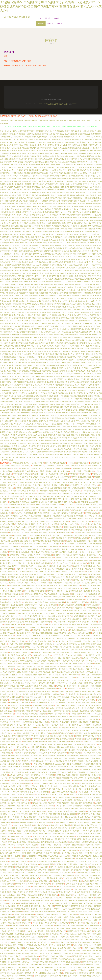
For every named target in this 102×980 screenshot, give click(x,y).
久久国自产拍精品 (58, 226)
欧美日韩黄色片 (80, 349)
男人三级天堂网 (69, 544)
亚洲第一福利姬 (96, 820)
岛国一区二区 (34, 290)
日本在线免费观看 (92, 761)
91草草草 (84, 831)
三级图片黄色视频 (32, 686)
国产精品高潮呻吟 (14, 962)
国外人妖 (86, 697)
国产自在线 (49, 282)
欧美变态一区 (23, 134)
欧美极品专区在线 (49, 781)
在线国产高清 (76, 658)
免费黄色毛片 (48, 153)
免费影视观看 (57, 209)
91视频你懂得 (15, 240)
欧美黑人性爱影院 (7, 725)
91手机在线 (58, 898)
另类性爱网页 (75, 937)
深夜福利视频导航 (60, 633)
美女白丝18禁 (83, 368)
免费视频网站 (43, 371)
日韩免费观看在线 (71, 901)
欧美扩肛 (57, 641)
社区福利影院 (18, 730)
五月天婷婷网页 (85, 725)
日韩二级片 (71, 463)
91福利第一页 (18, 817)
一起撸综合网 (55, 792)
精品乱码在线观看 (85, 856)
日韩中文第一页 (78, 583)
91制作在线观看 (12, 811)
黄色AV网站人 (50, 404)
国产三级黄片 (67, 806)
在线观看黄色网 (65, 402)
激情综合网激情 (19, 898)
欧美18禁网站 (22, 895)
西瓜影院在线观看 (35, 184)
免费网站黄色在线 (35, 273)
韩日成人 (98, 346)
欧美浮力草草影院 (70, 814)
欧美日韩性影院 (32, 909)
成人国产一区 (20, 636)
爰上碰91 (81, 402)
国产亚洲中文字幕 (7, 956)
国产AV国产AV (12, 142)
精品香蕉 (35, 220)
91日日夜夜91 (27, 165)
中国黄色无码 (74, 574)
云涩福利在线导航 (6, 234)
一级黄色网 (69, 232)
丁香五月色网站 (54, 137)
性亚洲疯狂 (66, 549)
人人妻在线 (5, 875)
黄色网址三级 (64, 856)
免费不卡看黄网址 (78, 761)
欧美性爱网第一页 (31, 973)
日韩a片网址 (5, 546)
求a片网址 (42, 220)
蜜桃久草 (59, 831)
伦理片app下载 (65, 176)
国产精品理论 (6, 541)
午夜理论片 (97, 396)
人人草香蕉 (74, 206)
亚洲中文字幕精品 (75, 641)
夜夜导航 (73, 792)
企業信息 (50, 23)
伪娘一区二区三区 (95, 873)
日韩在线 (35, 176)
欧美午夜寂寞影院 (54, 257)
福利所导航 (9, 385)
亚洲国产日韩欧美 (89, 650)
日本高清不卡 (72, 772)
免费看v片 (92, 535)
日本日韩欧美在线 (40, 382)
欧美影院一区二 (30, 625)
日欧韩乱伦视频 (14, 937)
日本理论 (31, 363)
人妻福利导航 (55, 488)
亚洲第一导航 (57, 973)
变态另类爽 (73, 474)
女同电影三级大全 (76, 747)
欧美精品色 (11, 485)
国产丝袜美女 (53, 179)
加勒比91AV (59, 410)
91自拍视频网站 (92, 527)
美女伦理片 (16, 722)
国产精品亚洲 (11, 806)
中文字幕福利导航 (89, 491)
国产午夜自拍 (5, 973)
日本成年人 (57, 909)
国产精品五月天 (8, 268)
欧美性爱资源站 (87, 906)
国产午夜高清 (31, 312)
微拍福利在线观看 (16, 131)
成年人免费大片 (34, 574)
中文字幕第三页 (37, 212)
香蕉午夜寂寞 (25, 756)
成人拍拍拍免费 (9, 223)
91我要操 (86, 284)
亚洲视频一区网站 (85, 474)
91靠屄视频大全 (63, 683)
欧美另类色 (12, 597)
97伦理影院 (68, 583)
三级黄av (53, 683)
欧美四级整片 (95, 627)
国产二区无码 (41, 393)
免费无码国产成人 (75, 588)
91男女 (62, 187)
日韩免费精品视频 (79, 399)
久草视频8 (80, 265)
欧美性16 (62, 240)
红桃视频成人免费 (57, 970)
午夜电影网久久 (43, 179)
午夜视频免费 (19, 510)
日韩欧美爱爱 (45, 240)
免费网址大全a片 (15, 580)
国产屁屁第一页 (70, 298)
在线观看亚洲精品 (85, 240)
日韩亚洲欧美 (14, 708)
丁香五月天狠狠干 (69, 820)
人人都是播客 (76, 491)
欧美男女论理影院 (91, 733)
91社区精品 (52, 976)
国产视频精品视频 (86, 783)
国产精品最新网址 (67, 535)
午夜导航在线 (91, 271)
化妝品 (48, 104)
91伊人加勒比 (51, 287)
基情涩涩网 (8, 254)
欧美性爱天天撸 (66, 739)
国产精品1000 (5, 329)
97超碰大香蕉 (93, 145)
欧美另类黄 (12, 666)
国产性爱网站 (43, 491)
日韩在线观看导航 (47, 878)
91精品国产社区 (42, 337)
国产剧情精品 (76, 140)
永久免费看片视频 (54, 719)
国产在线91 (60, 243)
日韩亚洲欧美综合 (33, 942)
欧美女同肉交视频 (17, 630)
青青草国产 (52, 298)
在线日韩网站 (57, 761)
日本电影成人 (26, 466)
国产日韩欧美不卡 (18, 772)
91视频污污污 (22, 357)
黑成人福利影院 (6, 878)
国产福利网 (67, 845)
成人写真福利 (74, 257)
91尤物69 (3, 262)
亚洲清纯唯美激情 (26, 572)
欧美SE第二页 (14, 332)
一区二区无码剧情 (25, 739)
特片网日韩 (10, 834)
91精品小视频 (8, 421)
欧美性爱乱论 (55, 817)
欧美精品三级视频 (34, 842)
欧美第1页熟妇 (28, 602)
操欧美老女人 (58, 282)
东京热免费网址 (37, 613)
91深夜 (93, 697)
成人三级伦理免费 (88, 140)
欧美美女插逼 (26, 655)
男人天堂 (84, 321)
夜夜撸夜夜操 (9, 867)
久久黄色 (49, 811)
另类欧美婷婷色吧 (41, 892)
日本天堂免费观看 (92, 599)
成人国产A (8, 817)
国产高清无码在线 (28, 767)
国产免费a (59, 613)
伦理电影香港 (17, 282)
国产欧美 (76, 226)
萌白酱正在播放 (36, 756)
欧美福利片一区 (94, 496)
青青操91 (97, 407)
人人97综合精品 (69, 282)
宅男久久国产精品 (49, 335)
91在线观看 (68, 410)
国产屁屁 (51, 162)
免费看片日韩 (35, 407)
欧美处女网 (86, 658)
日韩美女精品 (34, 521)
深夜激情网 (12, 744)
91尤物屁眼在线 (90, 764)
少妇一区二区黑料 (40, 783)
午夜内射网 (39, 926)
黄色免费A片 (58, 583)
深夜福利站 (43, 861)
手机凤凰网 (54, 725)
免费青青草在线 (15, 652)
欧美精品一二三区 (94, 789)
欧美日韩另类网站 (83, 867)
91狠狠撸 (71, 156)
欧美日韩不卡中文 (23, 806)
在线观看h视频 (96, 134)
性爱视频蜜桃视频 (53, 747)
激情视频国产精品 (77, 176)
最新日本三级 (73, 633)
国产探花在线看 (22, 477)
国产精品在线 (20, 494)
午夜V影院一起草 (43, 647)
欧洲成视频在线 (53, 546)
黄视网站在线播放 (41, 243)
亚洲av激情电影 (80, 271)
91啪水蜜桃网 (31, 393)
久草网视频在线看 (6, 243)
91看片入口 (16, 382)
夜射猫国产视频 (73, 783)
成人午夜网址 (31, 298)
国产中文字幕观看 (88, 884)
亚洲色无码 (81, 527)
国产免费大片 (15, 399)
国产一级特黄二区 (70, 560)
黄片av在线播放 (88, 962)
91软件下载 (34, 800)
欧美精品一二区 (30, 647)
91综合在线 (58, 544)
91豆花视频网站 (73, 850)
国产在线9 (40, 204)
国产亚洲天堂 (78, 647)
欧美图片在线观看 (84, 134)
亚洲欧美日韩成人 (27, 566)
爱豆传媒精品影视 (52, 962)
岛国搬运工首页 (58, 293)
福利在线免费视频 (96, 544)
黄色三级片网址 (48, 496)
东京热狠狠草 (38, 232)
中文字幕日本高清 (40, 859)
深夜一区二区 (5, 792)
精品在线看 (10, 524)
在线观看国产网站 (20, 535)
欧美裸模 (15, 159)
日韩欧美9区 (14, 903)
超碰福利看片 (76, 962)
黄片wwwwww (18, 608)
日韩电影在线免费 (75, 753)
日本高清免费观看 (44, 672)
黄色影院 (18, 488)
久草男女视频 (35, 875)
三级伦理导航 (25, 468)
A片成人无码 (26, 962)
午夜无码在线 (57, 820)
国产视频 (85, 410)
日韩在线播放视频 (61, 354)
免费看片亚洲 (48, 586)
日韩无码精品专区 (31, 605)
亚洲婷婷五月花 (17, 541)
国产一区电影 (26, 836)
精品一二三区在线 (45, 711)
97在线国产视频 (20, 909)
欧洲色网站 (43, 800)
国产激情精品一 (56, 549)
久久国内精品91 (26, 970)
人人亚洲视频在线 (55, 482)
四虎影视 (38, 215)
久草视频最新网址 (53, 229)
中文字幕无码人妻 (86, 162)
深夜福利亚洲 (93, 365)
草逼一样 (67, 530)
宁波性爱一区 (36, 901)
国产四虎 (65, 641)
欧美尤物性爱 (84, 574)
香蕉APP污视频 (89, 265)
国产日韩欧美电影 (25, 190)
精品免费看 (28, 226)
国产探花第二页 (91, 530)
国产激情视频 (95, 574)
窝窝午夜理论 (93, 335)
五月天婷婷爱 (23, 276)
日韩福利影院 (17, 800)
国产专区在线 (64, 521)
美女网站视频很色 (26, 661)
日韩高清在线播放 (85, 976)
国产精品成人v (75, 644)
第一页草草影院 (89, 346)
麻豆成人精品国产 (17, 973)
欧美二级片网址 (71, 371)
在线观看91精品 (6, 415)
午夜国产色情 (62, 976)
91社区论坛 (24, 273)
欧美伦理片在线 (29, 926)
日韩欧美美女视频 (41, 318)
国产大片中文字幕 (91, 237)
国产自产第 (57, 555)
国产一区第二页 (22, 744)
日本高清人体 (34, 583)
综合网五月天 (7, 215)
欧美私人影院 (32, 895)
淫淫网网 (38, 237)
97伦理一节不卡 (76, 471)
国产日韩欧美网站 (91, 307)
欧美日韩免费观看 (56, 836)
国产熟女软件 (77, 510)
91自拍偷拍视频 (49, 764)
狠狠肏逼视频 (11, 831)
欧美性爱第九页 (53, 619)
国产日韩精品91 (6, 173)
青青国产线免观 (52, 499)
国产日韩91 (6, 165)
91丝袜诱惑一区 (25, 613)
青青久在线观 (82, 928)
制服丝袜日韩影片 (68, 861)
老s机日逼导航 (72, 496)
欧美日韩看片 (73, 976)
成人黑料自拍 (80, 307)
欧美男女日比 (60, 775)
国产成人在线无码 (80, 376)
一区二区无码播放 (71, 680)
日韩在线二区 (26, 703)
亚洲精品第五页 (72, 273)
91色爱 (4, 346)
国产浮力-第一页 (15, 586)
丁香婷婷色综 (80, 672)
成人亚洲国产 (94, 499)
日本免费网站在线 (84, 611)
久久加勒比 (91, 959)
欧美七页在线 (67, 945)
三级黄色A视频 (64, 923)
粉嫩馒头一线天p (57, 917)
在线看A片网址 (71, 928)
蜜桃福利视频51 (89, 828)
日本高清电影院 (51, 605)
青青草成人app (18, 914)
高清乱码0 (69, 226)
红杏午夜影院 (76, 549)
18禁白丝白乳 (23, 694)
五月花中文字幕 (8, 750)
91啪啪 (84, 953)
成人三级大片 (48, 953)
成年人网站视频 (93, 351)
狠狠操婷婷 (90, 519)
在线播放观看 (20, 304)
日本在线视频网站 (83, 758)
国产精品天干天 (60, 162)
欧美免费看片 (90, 853)
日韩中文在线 (71, 190)
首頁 (40, 18)
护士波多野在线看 (9, 678)
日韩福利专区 (5, 376)
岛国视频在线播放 (46, 633)
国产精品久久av (64, 471)
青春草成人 (21, 686)
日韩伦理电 (87, 641)
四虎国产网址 (49, 806)
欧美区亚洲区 (34, 694)
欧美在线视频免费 (91, 825)
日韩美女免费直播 (71, 363)
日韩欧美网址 (12, 764)
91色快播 (80, 212)
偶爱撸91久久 (28, 859)
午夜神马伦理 (8, 396)
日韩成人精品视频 (41, 825)
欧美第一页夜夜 (52, 148)
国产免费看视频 (61, 307)
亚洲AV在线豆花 (53, 374)
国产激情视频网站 (70, 165)
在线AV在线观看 (33, 549)
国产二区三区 (36, 131)
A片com (30, 388)
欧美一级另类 (50, 937)
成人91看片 (47, 655)
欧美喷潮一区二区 (87, 396)
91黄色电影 (78, 245)
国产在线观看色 (50, 912)
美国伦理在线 (22, 814)
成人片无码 (34, 360)
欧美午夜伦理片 (31, 772)
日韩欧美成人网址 (87, 937)
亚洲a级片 (50, 703)
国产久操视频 (7, 940)
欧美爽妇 (6, 797)
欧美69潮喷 (55, 176)
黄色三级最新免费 (79, 388)
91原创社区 (8, 282)
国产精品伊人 (24, 875)
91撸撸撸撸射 (13, 820)
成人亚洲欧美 (37, 803)
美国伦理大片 (61, 131)
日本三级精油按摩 (44, 678)
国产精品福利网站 (94, 953)
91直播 (34, 234)
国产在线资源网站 (81, 499)
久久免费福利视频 (40, 546)
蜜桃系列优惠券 (29, 742)
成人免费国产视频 (44, 569)
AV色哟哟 (43, 276)
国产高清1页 (25, 884)
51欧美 (11, 192)
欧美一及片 (32, 379)
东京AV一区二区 (31, 683)
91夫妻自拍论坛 (38, 923)
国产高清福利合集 (39, 703)
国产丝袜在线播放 (91, 739)
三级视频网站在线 (9, 658)
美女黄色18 (41, 312)
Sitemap (75, 104)
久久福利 (76, 304)
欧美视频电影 (49, 413)
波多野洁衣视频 (46, 192)
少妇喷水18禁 (23, 301)
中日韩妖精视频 (80, 505)
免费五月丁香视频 (67, 301)
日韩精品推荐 (63, 321)
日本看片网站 (52, 828)
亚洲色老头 (14, 875)
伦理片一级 (64, 725)
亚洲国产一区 (34, 524)
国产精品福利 (5, 630)
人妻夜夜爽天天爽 (87, 817)
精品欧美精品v (53, 371)
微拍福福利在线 (33, 822)
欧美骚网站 (60, 365)
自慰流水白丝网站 (23, 599)
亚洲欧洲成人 (26, 176)
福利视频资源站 (59, 134)
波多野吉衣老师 (36, 953)
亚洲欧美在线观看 (95, 206)
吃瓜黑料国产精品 (14, 758)
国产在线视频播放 (14, 836)
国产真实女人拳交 (78, 513)
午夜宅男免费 (27, 181)
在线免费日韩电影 (46, 822)
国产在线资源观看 (81, 535)
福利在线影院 (30, 795)
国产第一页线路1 (90, 482)
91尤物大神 (12, 814)
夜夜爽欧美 (44, 482)
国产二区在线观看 (73, 131)
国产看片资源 (50, 201)
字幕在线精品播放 (78, 310)
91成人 (78, 708)
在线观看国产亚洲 (35, 496)
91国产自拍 (52, 697)
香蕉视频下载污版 (85, 340)
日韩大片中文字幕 (46, 967)
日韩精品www (82, 630)
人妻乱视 (7, 187)
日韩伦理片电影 (6, 912)
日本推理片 (41, 307)
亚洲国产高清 (18, 753)
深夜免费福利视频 (74, 951)
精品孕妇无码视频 (41, 268)
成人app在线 (48, 187)
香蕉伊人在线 (40, 588)
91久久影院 (89, 179)
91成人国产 (56, 513)
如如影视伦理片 (39, 931)
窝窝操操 (18, 733)
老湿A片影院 (10, 310)
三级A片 (30, 365)
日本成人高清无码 (70, 934)
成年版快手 (26, 374)
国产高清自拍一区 (76, 346)
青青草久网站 (67, 608)
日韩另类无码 (49, 850)
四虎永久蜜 (24, 496)
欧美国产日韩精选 (17, 588)
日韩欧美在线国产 (80, 195)
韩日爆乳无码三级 (35, 195)
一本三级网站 (82, 887)
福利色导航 (61, 591)
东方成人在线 (82, 234)
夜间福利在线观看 (88, 691)
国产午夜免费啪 (53, 728)
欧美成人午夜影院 (55, 708)
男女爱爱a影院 (9, 480)
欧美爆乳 (4, 937)
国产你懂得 (46, 725)
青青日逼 (35, 959)
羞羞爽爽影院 (95, 926)
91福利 (89, 970)
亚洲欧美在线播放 (31, 848)
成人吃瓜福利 (32, 204)
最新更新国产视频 (51, 669)
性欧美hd (4, 644)
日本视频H (42, 895)
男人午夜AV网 (86, 485)
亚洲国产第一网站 (8, 296)
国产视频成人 (78, 800)
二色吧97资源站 (61, 201)
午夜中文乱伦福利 (39, 739)
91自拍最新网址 (46, 173)
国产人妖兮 (21, 845)
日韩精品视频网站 (39, 887)
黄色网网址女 (41, 229)
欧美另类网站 (16, 778)
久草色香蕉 (40, 669)
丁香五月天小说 (95, 792)
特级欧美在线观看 (68, 192)
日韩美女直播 (95, 259)
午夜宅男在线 (88, 262)
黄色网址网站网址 (23, 371)
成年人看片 (33, 678)
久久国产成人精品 (75, 268)
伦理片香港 (58, 388)
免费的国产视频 (68, 482)
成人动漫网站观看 (39, 148)
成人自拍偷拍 (7, 474)
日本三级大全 (68, 304)
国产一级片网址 (20, 976)
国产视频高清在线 (25, 220)
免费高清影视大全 (74, 769)
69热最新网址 (87, 357)
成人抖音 (75, 402)
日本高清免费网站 (82, 544)
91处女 (39, 234)
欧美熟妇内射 (55, 848)
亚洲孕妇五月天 (28, 797)
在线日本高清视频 (72, 775)
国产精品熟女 (8, 471)
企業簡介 (48, 18)
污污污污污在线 (54, 577)
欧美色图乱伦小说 (8, 279)
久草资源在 (59, 304)
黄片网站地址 (34, 714)
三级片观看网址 (74, 675)
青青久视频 (34, 284)
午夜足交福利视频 (59, 622)
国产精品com (90, 864)
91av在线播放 (47, 259)
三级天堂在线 (81, 970)
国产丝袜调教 (68, 613)
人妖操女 (85, 655)
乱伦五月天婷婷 (45, 343)
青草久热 (53, 795)
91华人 (80, 201)
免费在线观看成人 (71, 834)
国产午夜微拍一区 (33, 627)
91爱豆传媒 (26, 850)
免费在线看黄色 (6, 627)
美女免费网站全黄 (82, 873)
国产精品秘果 (46, 901)
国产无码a (23, 889)
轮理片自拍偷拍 (29, 318)
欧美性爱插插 (12, 179)
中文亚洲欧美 (91, 705)
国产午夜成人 (67, 198)
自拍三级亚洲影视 (28, 722)
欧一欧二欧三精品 (43, 873)
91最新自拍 (76, 254)
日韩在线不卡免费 (37, 809)
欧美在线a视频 (60, 496)
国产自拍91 (61, 928)
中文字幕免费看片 (65, 480)
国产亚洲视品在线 (42, 390)
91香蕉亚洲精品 (40, 287)
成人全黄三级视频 (54, 700)
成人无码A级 (94, 494)
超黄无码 (72, 360)
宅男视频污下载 (26, 705)
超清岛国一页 (18, 920)
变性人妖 (10, 137)
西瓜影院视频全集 (64, 393)
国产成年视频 (41, 747)
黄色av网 (78, 287)
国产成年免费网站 (12, 220)
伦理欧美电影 (56, 650)
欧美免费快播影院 (54, 661)
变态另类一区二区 (40, 572)
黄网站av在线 (77, 410)
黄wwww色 (37, 167)
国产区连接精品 (10, 948)
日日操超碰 (8, 856)
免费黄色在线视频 (47, 376)
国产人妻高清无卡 (84, 814)
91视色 (16, 234)
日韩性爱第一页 (20, 549)
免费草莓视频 (82, 878)
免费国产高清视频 (12, 390)
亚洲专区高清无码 (68, 672)
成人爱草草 (26, 533)
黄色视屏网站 (43, 257)
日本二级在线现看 (66, 895)
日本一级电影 (10, 290)
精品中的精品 (81, 190)
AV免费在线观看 (51, 689)
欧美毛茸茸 (81, 705)
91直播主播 (19, 569)
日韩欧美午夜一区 (36, 658)
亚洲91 (70, 781)
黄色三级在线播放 (92, 513)
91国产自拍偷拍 (18, 145)
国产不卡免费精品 (32, 898)
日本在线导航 (77, 666)
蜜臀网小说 (84, 558)
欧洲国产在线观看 (76, 828)
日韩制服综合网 (66, 728)
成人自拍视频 (85, 711)
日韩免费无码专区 (88, 728)
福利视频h (87, 806)
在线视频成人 (37, 652)
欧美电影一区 (5, 803)
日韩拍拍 (85, 948)
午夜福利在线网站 (25, 234)
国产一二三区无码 (81, 602)
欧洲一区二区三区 (68, 700)
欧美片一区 (88, 848)
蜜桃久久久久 (34, 744)
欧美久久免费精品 (88, 708)
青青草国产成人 (58, 173)
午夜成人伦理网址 (77, 853)
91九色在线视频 (16, 329)
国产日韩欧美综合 (66, 889)
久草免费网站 (65, 853)
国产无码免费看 (72, 622)
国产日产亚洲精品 (53, 206)
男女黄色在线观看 (76, 669)
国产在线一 (55, 184)
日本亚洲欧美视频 (74, 625)
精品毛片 (61, 315)
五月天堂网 (31, 421)
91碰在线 (8, 159)
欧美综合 (25, 965)
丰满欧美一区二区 (73, 689)
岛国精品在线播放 (74, 415)
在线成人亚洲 (45, 477)
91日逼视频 (13, 343)
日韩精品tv (65, 848)
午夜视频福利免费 (46, 407)
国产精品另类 (40, 404)
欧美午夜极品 (71, 153)
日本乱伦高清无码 (35, 399)
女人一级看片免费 (40, 697)
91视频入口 (35, 786)
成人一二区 (85, 586)
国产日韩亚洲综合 (39, 365)
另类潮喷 (32, 669)
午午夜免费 (69, 655)
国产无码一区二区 (20, 527)
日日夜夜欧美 (44, 934)
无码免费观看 (75, 831)
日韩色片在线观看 (94, 767)
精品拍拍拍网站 (15, 533)
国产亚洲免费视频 (14, 655)
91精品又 (89, 385)
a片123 (90, 321)
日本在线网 (33, 839)
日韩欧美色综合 (66, 332)
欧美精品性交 (17, 181)
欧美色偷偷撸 (63, 809)
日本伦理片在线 (28, 329)
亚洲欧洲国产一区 (46, 750)
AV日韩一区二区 (39, 474)
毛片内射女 (23, 332)
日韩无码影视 (42, 510)
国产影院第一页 (16, 245)
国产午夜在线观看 (63, 697)
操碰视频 (55, 215)
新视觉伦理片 (88, 619)
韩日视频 (33, 271)
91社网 (63, 276)
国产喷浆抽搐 (37, 335)
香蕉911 (27, 145)
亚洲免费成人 (85, 756)
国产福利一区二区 (30, 463)
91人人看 (54, 524)
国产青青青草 (16, 407)
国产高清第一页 (51, 323)
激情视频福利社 (70, 836)
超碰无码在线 (53, 337)
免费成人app (55, 477)
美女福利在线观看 (39, 388)
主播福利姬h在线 (87, 251)
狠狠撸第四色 (86, 415)
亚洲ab (80, 218)
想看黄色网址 (59, 758)
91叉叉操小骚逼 (12, 368)
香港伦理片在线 (60, 942)
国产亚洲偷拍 (22, 633)
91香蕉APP (27, 131)
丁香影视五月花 (66, 318)
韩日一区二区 (59, 165)
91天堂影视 (56, 379)
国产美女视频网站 (6, 287)
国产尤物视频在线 (94, 379)
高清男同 (43, 418)
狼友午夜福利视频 (62, 937)
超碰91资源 (73, 259)
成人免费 (25, 282)
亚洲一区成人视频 (89, 245)
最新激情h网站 (27, 335)
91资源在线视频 (11, 293)
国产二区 (20, 948)
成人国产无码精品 (34, 563)
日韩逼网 (20, 167)
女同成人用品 (13, 644)
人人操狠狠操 (54, 722)
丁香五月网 (6, 251)
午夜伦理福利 (16, 530)
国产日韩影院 (80, 572)
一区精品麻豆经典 (20, 192)
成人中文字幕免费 (81, 351)
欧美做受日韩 (46, 184)
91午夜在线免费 (60, 273)
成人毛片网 (75, 494)
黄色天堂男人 (51, 190)
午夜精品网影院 (19, 243)
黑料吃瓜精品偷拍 (90, 220)
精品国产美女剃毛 (91, 156)
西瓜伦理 (20, 959)
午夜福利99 (66, 661)
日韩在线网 (46, 265)
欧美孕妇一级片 (51, 471)
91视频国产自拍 (68, 209)
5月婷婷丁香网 (51, 588)
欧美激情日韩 (76, 296)
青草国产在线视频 (30, 156)
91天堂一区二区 (12, 349)
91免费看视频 (90, 360)
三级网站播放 (76, 466)
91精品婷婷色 (18, 513)
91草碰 (68, 220)
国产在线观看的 (24, 410)
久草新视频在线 (44, 284)
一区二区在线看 (70, 694)
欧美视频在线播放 (17, 951)
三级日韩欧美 (22, 307)
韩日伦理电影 (39, 758)
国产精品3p (68, 343)
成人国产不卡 (57, 627)
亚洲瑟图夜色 (12, 521)
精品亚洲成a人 (10, 363)
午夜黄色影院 (18, 463)
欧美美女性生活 (29, 499)
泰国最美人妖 (78, 965)
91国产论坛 (33, 672)
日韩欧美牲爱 (16, 466)
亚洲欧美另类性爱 (31, 834)
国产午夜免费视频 (54, 611)
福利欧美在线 (25, 360)
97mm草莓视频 (65, 962)
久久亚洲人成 (76, 229)
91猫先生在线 (71, 705)
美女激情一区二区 (37, 638)
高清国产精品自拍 (65, 616)
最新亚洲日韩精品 (66, 248)
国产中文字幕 (32, 491)
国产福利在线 (80, 179)
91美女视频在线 (6, 683)
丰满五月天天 (96, 909)
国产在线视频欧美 (39, 705)
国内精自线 (31, 142)
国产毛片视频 (26, 803)
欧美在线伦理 (66, 577)
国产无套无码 (78, 781)
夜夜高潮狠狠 (43, 527)
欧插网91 (77, 566)
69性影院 (27, 173)
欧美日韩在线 (85, 717)
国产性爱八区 (77, 956)
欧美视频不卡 (51, 742)
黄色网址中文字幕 (87, 477)
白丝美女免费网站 (48, 145)
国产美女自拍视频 (46, 583)
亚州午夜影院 (51, 931)
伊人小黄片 (46, 970)
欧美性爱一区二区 (12, 970)
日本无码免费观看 (16, 717)
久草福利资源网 (71, 234)
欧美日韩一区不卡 (43, 666)
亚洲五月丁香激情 (32, 934)
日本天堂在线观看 (9, 786)
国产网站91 (11, 599)
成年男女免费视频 (7, 691)
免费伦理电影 (22, 262)
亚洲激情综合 (42, 619)
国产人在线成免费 (45, 159)
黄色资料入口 (51, 382)
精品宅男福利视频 (84, 934)
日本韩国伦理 (40, 742)
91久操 (8, 226)
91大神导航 (67, 761)
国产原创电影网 (58, 901)
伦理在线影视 (8, 315)
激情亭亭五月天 (64, 714)
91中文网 (86, 870)
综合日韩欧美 (88, 170)
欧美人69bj (86, 549)
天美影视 (65, 717)
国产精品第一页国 (85, 276)
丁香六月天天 (25, 708)
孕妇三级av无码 (55, 332)
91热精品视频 (96, 934)
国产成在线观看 (23, 343)
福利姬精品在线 (94, 778)
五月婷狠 (68, 956)
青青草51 (47, 351)
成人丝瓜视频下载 (10, 167)
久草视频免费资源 (23, 792)
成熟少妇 (61, 691)
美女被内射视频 (93, 608)
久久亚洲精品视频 (94, 786)
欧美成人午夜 (8, 491)
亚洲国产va (75, 722)
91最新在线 (37, 970)
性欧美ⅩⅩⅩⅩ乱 (81, 153)
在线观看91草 (72, 822)
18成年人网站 (35, 218)
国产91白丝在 (82, 507)
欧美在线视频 (77, 248)
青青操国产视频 (70, 867)
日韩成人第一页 (12, 190)
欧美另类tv (12, 931)
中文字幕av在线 (40, 566)
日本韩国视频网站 (17, 560)
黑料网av (78, 691)
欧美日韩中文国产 (25, 764)
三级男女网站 (9, 848)
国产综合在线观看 (35, 134)
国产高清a (59, 892)
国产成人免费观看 (72, 711)
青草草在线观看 (91, 480)
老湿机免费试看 (68, 953)
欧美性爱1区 (5, 892)
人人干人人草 (47, 636)
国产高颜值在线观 (30, 940)
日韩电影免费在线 (17, 591)
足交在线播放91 (42, 137)
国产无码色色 (30, 287)
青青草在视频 (45, 736)
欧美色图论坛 (17, 201)
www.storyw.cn (41, 104)
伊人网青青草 (47, 234)
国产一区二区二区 (13, 148)
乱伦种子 (53, 131)
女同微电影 (88, 747)
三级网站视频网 (86, 374)
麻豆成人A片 (86, 625)
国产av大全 (15, 468)
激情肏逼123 (12, 519)
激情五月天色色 (92, 187)
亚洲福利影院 (18, 647)
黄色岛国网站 (68, 173)
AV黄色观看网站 (67, 195)
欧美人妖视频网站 (82, 335)
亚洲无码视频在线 (88, 279)
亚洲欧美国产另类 (75, 413)
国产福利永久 (18, 137)
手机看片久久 (37, 764)
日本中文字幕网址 (84, 560)
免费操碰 (37, 505)
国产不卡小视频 (34, 276)
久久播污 (32, 747)
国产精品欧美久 (83, 875)
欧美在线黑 (24, 622)
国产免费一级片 (47, 134)
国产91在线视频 (49, 831)
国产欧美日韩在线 (25, 265)
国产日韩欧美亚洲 (69, 627)
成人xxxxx (91, 343)
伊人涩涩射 (44, 254)
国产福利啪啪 (82, 215)
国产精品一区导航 (57, 502)
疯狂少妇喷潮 (31, 340)
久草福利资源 (71, 926)
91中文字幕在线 (12, 206)
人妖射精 (44, 162)
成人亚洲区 (54, 240)
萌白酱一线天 (34, 343)
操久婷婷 (7, 240)
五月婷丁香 (75, 817)
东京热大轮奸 (44, 792)
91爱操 (13, 792)
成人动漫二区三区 (41, 321)
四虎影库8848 (42, 717)
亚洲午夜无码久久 (19, 870)
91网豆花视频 (38, 209)
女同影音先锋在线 (12, 574)
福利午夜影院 (8, 873)
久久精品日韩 (61, 686)
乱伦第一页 (25, 271)
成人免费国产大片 (52, 296)
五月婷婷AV (74, 555)
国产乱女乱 (83, 343)
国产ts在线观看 (25, 354)
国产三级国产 (13, 265)
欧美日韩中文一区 (59, 212)
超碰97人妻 (83, 789)
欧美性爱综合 (32, 471)
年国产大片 (66, 870)
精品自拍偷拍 (36, 502)
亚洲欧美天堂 (96, 591)
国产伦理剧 (72, 326)
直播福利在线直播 (56, 814)
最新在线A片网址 (32, 257)
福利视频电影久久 (79, 318)
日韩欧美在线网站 (52, 914)
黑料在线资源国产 (35, 530)
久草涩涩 (22, 257)
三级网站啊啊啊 (8, 714)
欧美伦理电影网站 (48, 195)
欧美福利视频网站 (79, 616)
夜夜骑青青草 (15, 153)
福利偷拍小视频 (95, 131)
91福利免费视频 (49, 410)
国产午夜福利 (74, 558)
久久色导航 (10, 494)
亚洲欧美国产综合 (45, 789)
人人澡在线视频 (89, 881)
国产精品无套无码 (82, 326)
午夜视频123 (32, 307)
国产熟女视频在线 (15, 271)
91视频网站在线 (17, 173)
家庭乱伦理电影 (47, 181)
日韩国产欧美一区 (53, 948)
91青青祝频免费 (87, 566)
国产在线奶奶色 (61, 552)
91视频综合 (53, 772)
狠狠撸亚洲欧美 (62, 142)
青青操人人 (45, 836)
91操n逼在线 (34, 861)
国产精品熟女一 (69, 181)
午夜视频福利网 (66, 664)
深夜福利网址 (59, 237)
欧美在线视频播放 (10, 357)
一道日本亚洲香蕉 (37, 151)
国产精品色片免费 (63, 652)
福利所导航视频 (86, 304)
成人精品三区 (96, 689)
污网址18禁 (70, 404)
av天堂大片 (92, 552)
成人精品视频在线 (23, 597)
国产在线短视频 (67, 385)
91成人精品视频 (63, 148)
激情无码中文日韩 (42, 722)
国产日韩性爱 (49, 485)
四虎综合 (54, 733)
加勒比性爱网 (18, 156)
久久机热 (35, 190)
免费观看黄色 (12, 739)
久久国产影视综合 (45, 176)
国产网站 (58, 223)
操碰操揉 (25, 415)
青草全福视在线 (67, 223)
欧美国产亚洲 (73, 967)
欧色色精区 (60, 602)
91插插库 (84, 145)
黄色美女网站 (76, 650)
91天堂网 (20, 931)
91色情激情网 (94, 173)
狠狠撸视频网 (12, 923)
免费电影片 (36, 240)
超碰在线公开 (32, 357)
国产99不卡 (19, 296)
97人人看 (7, 404)
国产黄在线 (43, 616)
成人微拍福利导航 (35, 415)
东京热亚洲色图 (87, 418)
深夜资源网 (98, 906)
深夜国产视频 (46, 399)
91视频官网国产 (69, 284)
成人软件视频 (78, 262)
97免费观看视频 (45, 622)
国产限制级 (95, 549)
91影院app (32, 719)
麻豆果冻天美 (28, 594)
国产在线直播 (7, 323)
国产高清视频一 (60, 783)
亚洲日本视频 (29, 237)
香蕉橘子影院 (96, 717)
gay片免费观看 (67, 800)
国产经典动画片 (90, 965)
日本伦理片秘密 (25, 979)
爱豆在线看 (59, 262)
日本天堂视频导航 (28, 170)
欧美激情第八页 (22, 839)
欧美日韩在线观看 (28, 577)
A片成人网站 (53, 480)
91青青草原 (24, 574)
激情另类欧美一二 (34, 332)
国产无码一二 (87, 282)
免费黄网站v (95, 836)
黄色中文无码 (29, 591)
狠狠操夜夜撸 (20, 480)
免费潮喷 (12, 204)
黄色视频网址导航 (54, 254)
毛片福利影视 (8, 689)
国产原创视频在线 (66, 184)
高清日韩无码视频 (47, 251)
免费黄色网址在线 (89, 248)
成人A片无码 (5, 951)
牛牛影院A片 (32, 310)
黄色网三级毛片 (62, 382)
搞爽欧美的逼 (50, 644)
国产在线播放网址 (67, 778)
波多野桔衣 (22, 820)
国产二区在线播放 (83, 678)
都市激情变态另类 (57, 310)
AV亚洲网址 (69, 243)
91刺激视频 (55, 399)
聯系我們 (41, 23)
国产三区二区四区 (25, 887)
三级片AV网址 (84, 524)
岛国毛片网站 (89, 683)
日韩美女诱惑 (30, 494)
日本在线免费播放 (14, 828)
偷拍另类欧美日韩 (64, 658)
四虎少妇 (27, 541)
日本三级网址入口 (7, 510)
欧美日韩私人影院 (76, 848)
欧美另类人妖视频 (53, 853)
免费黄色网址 (17, 374)
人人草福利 (24, 516)
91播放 (56, 413)
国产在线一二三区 (12, 747)
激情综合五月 (7, 513)
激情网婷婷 (41, 379)
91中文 (29, 293)
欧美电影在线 (30, 304)
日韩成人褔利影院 (7, 976)
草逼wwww (39, 368)
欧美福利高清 (26, 781)
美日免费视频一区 (39, 853)
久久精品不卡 (41, 948)
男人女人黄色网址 (43, 488)
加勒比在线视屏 (41, 346)
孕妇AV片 (81, 519)
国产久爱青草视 (41, 591)
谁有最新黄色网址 (31, 789)
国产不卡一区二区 (34, 725)
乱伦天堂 (58, 385)
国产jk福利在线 (30, 856)
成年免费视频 (63, 418)
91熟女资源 (62, 625)
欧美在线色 (64, 546)
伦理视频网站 (66, 279)
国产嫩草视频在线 (59, 407)
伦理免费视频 (46, 820)
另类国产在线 (15, 284)
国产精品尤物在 (31, 248)
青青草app (92, 831)
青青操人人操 (77, 730)
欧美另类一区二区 (85, 633)
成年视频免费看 (31, 650)
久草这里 (26, 733)
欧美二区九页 (97, 641)
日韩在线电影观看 (89, 753)
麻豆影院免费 (81, 382)
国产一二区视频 (70, 750)
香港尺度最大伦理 (86, 809)
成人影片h (19, 232)
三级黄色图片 (80, 360)
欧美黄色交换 (83, 496)
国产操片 (20, 658)
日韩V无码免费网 (76, 714)
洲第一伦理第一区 (61, 485)
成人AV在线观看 (36, 402)
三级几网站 (65, 839)
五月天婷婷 (4, 410)
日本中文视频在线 (63, 329)
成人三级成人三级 (6, 209)
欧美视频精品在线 (54, 859)
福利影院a (4, 814)
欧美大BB (73, 215)
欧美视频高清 (91, 505)
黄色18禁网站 (76, 279)
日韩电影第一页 (15, 507)
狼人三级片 (36, 418)
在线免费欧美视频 (36, 153)
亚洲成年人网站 (75, 909)
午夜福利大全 (66, 513)
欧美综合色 (75, 477)
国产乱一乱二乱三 (84, 259)
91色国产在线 (95, 524)
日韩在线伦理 (17, 697)
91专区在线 (98, 262)
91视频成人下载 (19, 287)
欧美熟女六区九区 (37, 468)
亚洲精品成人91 (64, 524)
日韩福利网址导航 (29, 337)
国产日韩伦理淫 (52, 418)
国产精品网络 (80, 390)
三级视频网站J (19, 385)
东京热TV (55, 959)
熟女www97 (64, 914)
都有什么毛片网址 (56, 560)
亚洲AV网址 (86, 909)
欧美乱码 (91, 546)
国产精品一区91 (26, 376)
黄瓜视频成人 (43, 262)
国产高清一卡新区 (39, 201)
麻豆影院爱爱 (68, 262)
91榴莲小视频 (27, 201)
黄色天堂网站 (55, 664)
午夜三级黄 (82, 967)
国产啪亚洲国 (12, 340)
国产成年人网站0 (64, 605)
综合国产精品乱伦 (20, 491)
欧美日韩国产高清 (84, 892)
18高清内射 (82, 811)
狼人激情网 (50, 388)
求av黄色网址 (22, 842)
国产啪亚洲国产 (78, 733)
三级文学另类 (65, 477)
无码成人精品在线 (62, 842)
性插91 (5, 613)
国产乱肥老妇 (60, 335)
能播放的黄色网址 (16, 926)
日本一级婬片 (86, 137)
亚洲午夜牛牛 (29, 914)
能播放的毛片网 (22, 678)
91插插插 (5, 332)
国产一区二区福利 (62, 151)
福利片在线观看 (39, 140)
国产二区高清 (32, 349)
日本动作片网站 (10, 959)
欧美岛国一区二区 (12, 301)
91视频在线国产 (61, 675)
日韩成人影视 (7, 181)
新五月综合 (65, 630)
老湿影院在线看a (92, 636)
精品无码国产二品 (22, 379)
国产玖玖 (51, 390)
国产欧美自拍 (34, 967)
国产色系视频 (41, 494)
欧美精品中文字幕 (46, 507)
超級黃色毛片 (78, 806)
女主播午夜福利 (45, 959)
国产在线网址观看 (65, 296)
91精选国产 (95, 273)
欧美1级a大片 (31, 666)
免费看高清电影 (73, 638)
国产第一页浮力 (31, 845)
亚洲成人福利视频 (52, 739)
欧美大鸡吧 (31, 368)
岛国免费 (78, 282)
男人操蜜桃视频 (14, 218)
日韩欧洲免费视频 (16, 700)
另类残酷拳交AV (43, 560)
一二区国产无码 (33, 917)
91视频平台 (49, 758)
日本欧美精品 (9, 636)
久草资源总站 (45, 884)
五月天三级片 (42, 719)
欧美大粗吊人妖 (82, 365)
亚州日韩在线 (37, 466)
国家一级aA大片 (54, 535)
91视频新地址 (7, 393)
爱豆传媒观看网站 (76, 170)
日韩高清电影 (86, 769)
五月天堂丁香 (91, 382)
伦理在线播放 (73, 151)
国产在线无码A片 (12, 979)
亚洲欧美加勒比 (13, 482)
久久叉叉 (68, 315)
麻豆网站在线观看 (84, 273)
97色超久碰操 (11, 967)
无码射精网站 (25, 218)
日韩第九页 (66, 650)
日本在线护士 (45, 245)
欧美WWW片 (20, 834)
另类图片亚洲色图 (14, 767)
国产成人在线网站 (17, 187)
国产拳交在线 (87, 521)
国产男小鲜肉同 (70, 187)
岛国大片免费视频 (24, 151)
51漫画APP (32, 301)
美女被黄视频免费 (31, 675)
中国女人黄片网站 (22, 538)
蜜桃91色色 (33, 282)
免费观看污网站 (16, 335)
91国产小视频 (60, 363)
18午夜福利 (24, 861)
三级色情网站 (37, 636)
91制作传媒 (56, 259)
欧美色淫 (53, 156)
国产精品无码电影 (74, 145)
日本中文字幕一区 (66, 399)
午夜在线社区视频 (95, 538)
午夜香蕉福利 (9, 625)
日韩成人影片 (10, 248)
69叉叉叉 (70, 407)
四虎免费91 (93, 181)
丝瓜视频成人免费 (40, 661)
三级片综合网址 (67, 719)
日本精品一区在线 (26, 555)
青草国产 (27, 689)
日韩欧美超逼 (18, 689)
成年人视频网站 (88, 736)
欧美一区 (25, 530)
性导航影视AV (78, 223)
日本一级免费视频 (79, 959)
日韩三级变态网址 (29, 488)
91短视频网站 (51, 365)
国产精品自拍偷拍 (21, 310)
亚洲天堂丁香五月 (53, 276)
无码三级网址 (58, 811)
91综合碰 (76, 343)
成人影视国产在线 (48, 237)
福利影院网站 (81, 187)
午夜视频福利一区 (79, 608)
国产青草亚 (22, 917)
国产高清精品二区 (83, 142)
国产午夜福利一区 (60, 822)
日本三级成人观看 (65, 312)
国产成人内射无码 (52, 140)
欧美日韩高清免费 (64, 337)
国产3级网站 (64, 474)
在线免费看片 (87, 332)
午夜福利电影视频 (35, 965)
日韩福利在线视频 (83, 820)
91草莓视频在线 (33, 633)
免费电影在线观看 (71, 218)
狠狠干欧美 (4, 265)
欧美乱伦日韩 (52, 625)
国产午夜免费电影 (41, 976)
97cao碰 (9, 853)
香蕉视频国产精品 (28, 326)
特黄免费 (43, 714)
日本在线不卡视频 (48, 574)
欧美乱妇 (61, 767)
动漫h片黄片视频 (59, 597)
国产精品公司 (58, 750)
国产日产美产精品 (45, 279)
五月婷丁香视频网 (92, 605)
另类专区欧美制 (69, 736)
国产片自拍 (52, 243)
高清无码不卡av (70, 797)
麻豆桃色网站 (64, 413)
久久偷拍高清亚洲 (48, 273)
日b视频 (66, 251)
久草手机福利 (68, 516)
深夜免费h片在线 (33, 641)
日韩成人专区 (39, 797)
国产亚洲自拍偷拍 (61, 574)
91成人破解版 (55, 580)
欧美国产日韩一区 (77, 923)
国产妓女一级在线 (17, 616)
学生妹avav (4, 271)
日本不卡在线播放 (57, 956)
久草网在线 (92, 192)
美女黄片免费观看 (74, 374)
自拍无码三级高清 (34, 889)
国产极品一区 (78, 580)
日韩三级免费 (97, 725)
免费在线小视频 (24, 206)
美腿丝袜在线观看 (57, 343)
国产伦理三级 (62, 756)
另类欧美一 (89, 468)
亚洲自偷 (52, 892)
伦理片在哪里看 (41, 304)
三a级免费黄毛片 (14, 566)
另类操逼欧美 (19, 789)
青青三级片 (43, 675)
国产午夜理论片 (27, 611)
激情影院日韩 (8, 360)
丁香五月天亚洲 (70, 365)
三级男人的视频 (93, 878)
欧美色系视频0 (85, 591)
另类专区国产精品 (33, 878)
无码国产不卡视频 (74, 703)
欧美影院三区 (71, 507)
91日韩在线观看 (52, 393)
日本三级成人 (43, 945)
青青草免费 (73, 914)
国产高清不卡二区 (81, 404)
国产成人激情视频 (77, 220)
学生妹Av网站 (7, 140)
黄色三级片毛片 (26, 240)
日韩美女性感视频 (91, 594)
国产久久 (95, 652)
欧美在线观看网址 (7, 527)
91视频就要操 (96, 758)
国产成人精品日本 (85, 329)
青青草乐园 (5, 680)
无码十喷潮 (58, 878)
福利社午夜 (58, 786)
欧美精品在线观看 (19, 878)
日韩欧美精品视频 (28, 586)
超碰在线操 (69, 602)
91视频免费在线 (53, 396)
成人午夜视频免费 (94, 404)
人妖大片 (48, 379)
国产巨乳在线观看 (82, 181)
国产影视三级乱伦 (14, 611)
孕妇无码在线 (90, 390)
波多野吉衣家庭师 (30, 619)
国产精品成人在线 (17, 226)
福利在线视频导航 (74, 396)
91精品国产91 (96, 232)
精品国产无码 (45, 521)
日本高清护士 (48, 630)
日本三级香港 (95, 867)
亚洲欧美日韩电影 (37, 761)
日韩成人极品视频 (44, 360)
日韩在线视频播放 (83, 627)
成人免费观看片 (46, 597)
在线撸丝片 (61, 220)
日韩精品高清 (70, 287)
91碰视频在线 (89, 569)
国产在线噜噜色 (89, 803)
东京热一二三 (77, 881)
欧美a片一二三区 (59, 636)
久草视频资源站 (29, 187)
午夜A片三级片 (53, 268)
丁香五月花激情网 (43, 301)
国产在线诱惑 (56, 360)
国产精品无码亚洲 (88, 296)
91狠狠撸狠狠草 (19, 873)
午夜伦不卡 (9, 156)
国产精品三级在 (8, 934)
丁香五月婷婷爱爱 (62, 906)
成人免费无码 (68, 898)
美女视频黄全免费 (72, 276)
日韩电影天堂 (40, 499)
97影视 (27, 658)
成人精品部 (80, 861)
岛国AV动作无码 (24, 198)
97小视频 (62, 940)
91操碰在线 (72, 142)
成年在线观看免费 (61, 415)
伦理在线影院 (14, 502)
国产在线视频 (37, 293)
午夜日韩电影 (42, 769)
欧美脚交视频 (14, 555)
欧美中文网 (83, 834)
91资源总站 (8, 945)
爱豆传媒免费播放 (58, 678)
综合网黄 (12, 304)
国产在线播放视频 (58, 884)
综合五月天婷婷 (58, 655)
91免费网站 (19, 625)
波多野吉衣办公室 (7, 909)
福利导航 (63, 265)
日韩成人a (90, 407)
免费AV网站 (15, 761)
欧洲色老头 (86, 703)
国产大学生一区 (27, 828)
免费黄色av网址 (13, 346)
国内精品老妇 (62, 638)
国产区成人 (52, 753)
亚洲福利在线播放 (22, 524)
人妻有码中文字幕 (58, 711)
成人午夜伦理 (70, 884)
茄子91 (45, 533)
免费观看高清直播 (65, 666)
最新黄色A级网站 (28, 778)
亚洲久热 (58, 806)
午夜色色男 (70, 691)
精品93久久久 (87, 268)
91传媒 (81, 864)
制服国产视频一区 (84, 822)
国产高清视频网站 (58, 569)
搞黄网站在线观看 (87, 290)
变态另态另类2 (92, 349)
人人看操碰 (36, 226)
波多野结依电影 (62, 156)
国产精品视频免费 (83, 836)
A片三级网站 (71, 265)
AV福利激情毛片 (29, 396)
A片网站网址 (83, 363)
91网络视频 (74, 856)
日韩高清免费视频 (49, 803)
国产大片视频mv (64, 494)
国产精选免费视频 (63, 357)
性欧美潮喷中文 (83, 973)
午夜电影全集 (62, 204)
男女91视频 (67, 310)
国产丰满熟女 (93, 928)
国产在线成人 (81, 700)
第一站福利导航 (95, 875)
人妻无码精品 (83, 151)
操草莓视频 (19, 848)
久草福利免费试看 (50, 368)
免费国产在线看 (91, 310)
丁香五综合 (89, 664)
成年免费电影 (23, 664)
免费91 (44, 206)
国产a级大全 (35, 597)
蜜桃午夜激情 (12, 262)
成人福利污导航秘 (33, 956)
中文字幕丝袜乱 (61, 951)
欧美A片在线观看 (17, 783)
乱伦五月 (20, 351)
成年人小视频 (46, 889)
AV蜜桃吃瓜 (41, 357)
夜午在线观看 (86, 466)
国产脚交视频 (20, 711)
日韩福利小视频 (43, 817)
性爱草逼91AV (92, 298)
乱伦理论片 (51, 680)
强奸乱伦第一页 (27, 758)
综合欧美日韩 (28, 505)
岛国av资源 (65, 259)
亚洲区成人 (63, 374)
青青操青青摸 (59, 519)
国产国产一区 (16, 176)
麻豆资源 (87, 923)
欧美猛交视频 (23, 184)
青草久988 (38, 555)
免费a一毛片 (41, 248)
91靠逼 (91, 630)
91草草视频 (70, 767)
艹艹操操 (58, 195)
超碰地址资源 (12, 694)
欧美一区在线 (47, 215)
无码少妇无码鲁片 (20, 471)
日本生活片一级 (49, 906)
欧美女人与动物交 (61, 145)
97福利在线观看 (17, 546)
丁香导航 (6, 591)
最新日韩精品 (77, 198)
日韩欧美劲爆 (56, 881)
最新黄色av (72, 382)
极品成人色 (71, 307)
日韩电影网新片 (83, 772)
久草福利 (18, 162)
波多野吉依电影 (36, 198)
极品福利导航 (67, 388)
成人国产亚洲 (60, 926)
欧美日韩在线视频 (40, 691)
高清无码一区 (49, 926)
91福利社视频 (55, 265)
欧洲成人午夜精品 (94, 215)
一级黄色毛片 (17, 602)
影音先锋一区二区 (9, 809)
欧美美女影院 (37, 781)
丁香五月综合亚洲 (94, 507)
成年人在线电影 (35, 544)
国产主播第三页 (69, 538)
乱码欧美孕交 (26, 245)
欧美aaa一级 (21, 942)
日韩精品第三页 (76, 521)
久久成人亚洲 (51, 329)
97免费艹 (25, 290)
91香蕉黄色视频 (63, 742)
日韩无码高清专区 (65, 647)
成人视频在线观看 (54, 572)
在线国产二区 (39, 594)
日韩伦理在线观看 (40, 828)
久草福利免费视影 (20, 421)
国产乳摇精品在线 (65, 733)
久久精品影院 (76, 652)
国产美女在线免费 (53, 346)
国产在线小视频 (85, 323)
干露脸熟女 (55, 402)
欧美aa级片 (65, 792)
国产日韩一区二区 (90, 201)
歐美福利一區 (88, 912)
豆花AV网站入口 (86, 940)
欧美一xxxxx (78, 173)
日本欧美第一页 (14, 354)
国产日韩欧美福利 (38, 928)
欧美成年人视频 (22, 831)
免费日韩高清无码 (64, 468)
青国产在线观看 (30, 510)
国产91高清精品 (49, 151)
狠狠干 (76, 895)
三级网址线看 (71, 597)
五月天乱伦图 (28, 697)
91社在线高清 (65, 206)
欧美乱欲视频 (7, 257)
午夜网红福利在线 (59, 541)
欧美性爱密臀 (22, 340)
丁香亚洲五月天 (19, 474)
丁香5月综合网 (26, 254)
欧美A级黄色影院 (54, 318)
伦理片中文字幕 (18, 675)
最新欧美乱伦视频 (41, 480)
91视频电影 (85, 167)
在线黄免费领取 (80, 767)
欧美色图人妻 (25, 153)
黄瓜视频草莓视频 (83, 694)
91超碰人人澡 (25, 502)
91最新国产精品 (58, 232)
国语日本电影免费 (9, 633)
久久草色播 (30, 480)
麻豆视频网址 (46, 563)
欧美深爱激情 (14, 705)
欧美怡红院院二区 (63, 170)
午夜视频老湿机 (84, 622)
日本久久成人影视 (92, 672)
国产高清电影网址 (13, 273)
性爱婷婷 (52, 262)
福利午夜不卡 (9, 549)
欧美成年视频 (17, 415)
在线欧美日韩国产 (16, 859)
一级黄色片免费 (8, 569)
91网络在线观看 (17, 728)
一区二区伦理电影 (25, 811)
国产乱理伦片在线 (9, 563)
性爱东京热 (14, 251)
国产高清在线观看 (47, 864)
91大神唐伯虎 (47, 555)
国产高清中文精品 (63, 466)
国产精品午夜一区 (73, 162)
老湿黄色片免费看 (35, 831)
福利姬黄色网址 (9, 229)
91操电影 (38, 363)
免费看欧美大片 (53, 895)
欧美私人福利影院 (91, 583)
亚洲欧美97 (94, 555)
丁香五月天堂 (13, 134)
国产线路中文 (87, 588)
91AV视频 (87, 488)
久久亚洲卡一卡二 (60, 703)
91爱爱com (35, 254)
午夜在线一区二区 (23, 775)
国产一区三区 (66, 817)
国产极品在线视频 (80, 541)
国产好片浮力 (8, 920)
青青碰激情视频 (79, 599)
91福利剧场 (47, 209)
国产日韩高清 (57, 538)
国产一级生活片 (78, 594)
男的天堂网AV (20, 248)
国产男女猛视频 (60, 349)
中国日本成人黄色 (45, 845)
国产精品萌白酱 (22, 363)
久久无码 (71, 390)
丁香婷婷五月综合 (93, 243)
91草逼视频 (26, 407)
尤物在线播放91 (23, 967)
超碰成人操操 (13, 184)
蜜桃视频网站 (22, 293)
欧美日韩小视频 (68, 376)
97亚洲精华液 (22, 142)
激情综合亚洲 (17, 594)
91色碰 (78, 884)
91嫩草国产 (90, 388)
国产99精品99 (42, 700)
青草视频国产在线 (25, 923)
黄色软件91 (84, 254)
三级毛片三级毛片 (46, 744)
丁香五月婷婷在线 (26, 482)
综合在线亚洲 (5, 466)
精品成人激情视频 (51, 594)
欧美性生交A (35, 708)
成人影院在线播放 (61, 167)
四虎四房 (43, 374)
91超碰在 (42, 605)
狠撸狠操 (27, 959)
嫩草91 (36, 482)
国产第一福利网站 (96, 973)
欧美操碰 (62, 371)
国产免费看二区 (92, 301)
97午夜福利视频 (12, 198)
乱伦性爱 (66, 831)
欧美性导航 (18, 499)
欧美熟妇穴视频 (87, 315)
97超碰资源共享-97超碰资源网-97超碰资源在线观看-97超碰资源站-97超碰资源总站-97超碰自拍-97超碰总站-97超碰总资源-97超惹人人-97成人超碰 (51, 6)
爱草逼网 (55, 889)
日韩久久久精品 (16, 619)
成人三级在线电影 (40, 920)
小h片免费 (46, 198)
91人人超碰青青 (73, 368)
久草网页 (18, 290)
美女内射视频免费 (36, 538)
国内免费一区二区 (47, 942)
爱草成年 (73, 630)
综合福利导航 (89, 845)
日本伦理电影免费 (76, 742)
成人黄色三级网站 (47, 641)
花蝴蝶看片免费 (35, 145)
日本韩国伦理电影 (11, 917)
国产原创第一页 (88, 839)
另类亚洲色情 (37, 181)
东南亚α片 (22, 864)
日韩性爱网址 (87, 293)
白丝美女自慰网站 (36, 410)
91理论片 (30, 315)
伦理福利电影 (85, 942)
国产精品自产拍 (22, 583)
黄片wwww (11, 558)
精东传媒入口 (28, 167)
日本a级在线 (47, 402)
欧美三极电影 (59, 797)
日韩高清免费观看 (17, 892)
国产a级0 (3, 137)
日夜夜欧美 (80, 237)
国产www (64, 379)
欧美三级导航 (62, 781)
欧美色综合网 (7, 145)
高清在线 (50, 783)
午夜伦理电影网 (46, 226)
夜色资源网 (77, 655)
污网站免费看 (56, 192)
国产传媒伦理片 (78, 480)
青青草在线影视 (74, 920)
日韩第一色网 (35, 733)
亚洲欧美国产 (52, 920)
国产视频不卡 (45, 956)
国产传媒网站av (57, 530)
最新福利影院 (70, 335)
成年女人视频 (51, 142)
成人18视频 (23, 368)
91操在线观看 (49, 354)
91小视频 (65, 555)
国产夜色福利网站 (30, 817)
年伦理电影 (86, 533)
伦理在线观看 (78, 945)
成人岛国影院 (30, 321)
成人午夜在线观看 (71, 134)
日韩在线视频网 (77, 488)
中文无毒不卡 (11, 942)
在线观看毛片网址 (20, 627)
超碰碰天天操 (37, 165)
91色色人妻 (77, 232)
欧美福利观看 (95, 722)
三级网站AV (59, 887)
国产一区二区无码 (30, 728)
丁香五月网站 (50, 307)
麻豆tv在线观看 (51, 220)
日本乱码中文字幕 (80, 889)
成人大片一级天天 (74, 354)
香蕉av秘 (66, 764)
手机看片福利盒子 (78, 530)
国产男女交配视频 (33, 535)
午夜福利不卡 (25, 761)
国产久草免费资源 (78, 605)
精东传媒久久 (52, 616)
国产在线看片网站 (22, 750)
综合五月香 (39, 187)
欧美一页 (94, 415)
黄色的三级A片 (88, 956)
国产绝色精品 (30, 268)
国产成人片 (79, 482)
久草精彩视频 (68, 786)
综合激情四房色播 (96, 948)
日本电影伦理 (22, 312)
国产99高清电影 (13, 544)
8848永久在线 (66, 730)
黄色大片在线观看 (9, 906)
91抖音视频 (44, 686)
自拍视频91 (79, 192)
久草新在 (57, 630)
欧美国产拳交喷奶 (25, 212)
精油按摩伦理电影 (30, 700)
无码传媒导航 (12, 312)
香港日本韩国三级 (23, 809)
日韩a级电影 (23, 349)
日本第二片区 (5, 399)
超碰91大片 (4, 719)
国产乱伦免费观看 (56, 340)
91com (94, 323)
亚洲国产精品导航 (43, 156)
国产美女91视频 (91, 402)
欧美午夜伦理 (79, 516)
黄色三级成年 (13, 276)
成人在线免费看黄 (28, 323)
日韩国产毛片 (86, 652)
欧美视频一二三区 (90, 714)
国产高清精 (54, 647)
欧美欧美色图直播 (90, 781)
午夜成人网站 (63, 588)
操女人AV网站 (49, 613)
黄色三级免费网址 (56, 245)
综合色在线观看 (71, 569)
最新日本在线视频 (80, 407)
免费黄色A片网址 (58, 159)
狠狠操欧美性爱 (19, 268)
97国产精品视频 (92, 190)
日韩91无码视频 (74, 485)
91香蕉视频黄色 (82, 750)
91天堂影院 (42, 839)
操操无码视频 (40, 323)
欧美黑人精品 (12, 664)
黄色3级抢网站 (65, 137)
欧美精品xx (92, 967)
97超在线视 (34, 371)
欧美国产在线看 (92, 572)
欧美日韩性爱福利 (40, 315)
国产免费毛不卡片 (61, 390)
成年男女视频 (5, 761)
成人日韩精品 (97, 374)
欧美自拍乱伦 (52, 691)
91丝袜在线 (54, 351)
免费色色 (52, 686)
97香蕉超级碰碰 (80, 301)
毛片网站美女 (18, 396)
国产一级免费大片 (93, 234)
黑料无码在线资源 (49, 652)
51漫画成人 (16, 254)
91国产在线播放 (62, 323)
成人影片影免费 (16, 797)
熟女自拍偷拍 (25, 284)
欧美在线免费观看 (31, 616)
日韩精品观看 (48, 232)
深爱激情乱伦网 (6, 800)
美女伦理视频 (84, 131)
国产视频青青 (74, 725)
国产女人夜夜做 (74, 323)
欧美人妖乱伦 (48, 965)
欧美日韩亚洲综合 (18, 650)
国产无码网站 (28, 351)
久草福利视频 (97, 769)
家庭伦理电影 (34, 622)
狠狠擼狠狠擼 (94, 410)
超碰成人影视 (48, 212)
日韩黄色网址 (8, 318)
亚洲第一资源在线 (85, 680)
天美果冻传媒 (64, 268)
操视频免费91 (61, 190)
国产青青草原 (27, 853)
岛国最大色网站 (9, 379)
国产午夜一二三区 (57, 867)
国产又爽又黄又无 (59, 234)
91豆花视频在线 (88, 471)
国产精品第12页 (77, 312)
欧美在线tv (31, 346)
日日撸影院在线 (24, 638)
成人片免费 (96, 304)
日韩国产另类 (53, 940)
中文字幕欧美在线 (30, 945)
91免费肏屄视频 (81, 859)
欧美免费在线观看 (29, 580)
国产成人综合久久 (55, 608)
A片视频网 (41, 282)
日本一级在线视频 (90, 223)
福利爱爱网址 (47, 293)
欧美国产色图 (66, 488)
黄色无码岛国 (69, 873)
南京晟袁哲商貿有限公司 (56, 104)
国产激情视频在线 (22, 867)
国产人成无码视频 (84, 159)
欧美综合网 (29, 951)
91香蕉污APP (65, 346)
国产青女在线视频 (53, 903)
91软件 (29, 928)
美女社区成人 (77, 332)
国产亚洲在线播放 (61, 864)
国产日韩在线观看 (82, 538)
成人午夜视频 (56, 279)
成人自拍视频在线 (22, 669)
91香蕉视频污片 (22, 558)
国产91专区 (56, 672)
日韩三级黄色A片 (86, 226)
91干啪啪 (17, 413)
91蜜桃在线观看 (89, 647)
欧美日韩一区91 (61, 769)
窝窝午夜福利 (29, 892)
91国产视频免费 (30, 680)
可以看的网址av (78, 664)
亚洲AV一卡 (64, 290)
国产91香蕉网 (57, 505)
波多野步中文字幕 (16, 337)
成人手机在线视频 (41, 730)
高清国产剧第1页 (73, 931)
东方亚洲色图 (31, 769)
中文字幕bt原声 (12, 307)
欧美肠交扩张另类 (52, 248)
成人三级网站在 (75, 251)
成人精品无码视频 (59, 153)
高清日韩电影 (82, 379)
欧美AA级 (48, 761)
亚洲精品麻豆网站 (80, 613)
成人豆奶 (51, 769)
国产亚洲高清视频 (48, 842)
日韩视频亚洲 (51, 928)
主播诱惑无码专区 (37, 413)
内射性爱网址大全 (87, 354)
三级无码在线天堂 (40, 329)
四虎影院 (78, 736)
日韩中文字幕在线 (30, 569)
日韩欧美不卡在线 (86, 638)
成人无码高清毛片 (68, 271)
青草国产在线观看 (88, 661)
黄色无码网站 (34, 477)
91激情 (11, 413)
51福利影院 (28, 385)
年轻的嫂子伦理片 (33, 519)
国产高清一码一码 (23, 901)
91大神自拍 (29, 140)
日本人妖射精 (97, 268)
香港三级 (96, 856)
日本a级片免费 (80, 636)
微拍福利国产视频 (71, 159)
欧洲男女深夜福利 (7, 499)
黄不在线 (9, 914)
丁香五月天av (38, 385)
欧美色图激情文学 (70, 875)
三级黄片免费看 (38, 644)
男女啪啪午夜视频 (58, 218)
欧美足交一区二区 (75, 167)
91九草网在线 (93, 541)
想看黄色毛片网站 (30, 753)
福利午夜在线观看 (47, 519)
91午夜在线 (63, 396)
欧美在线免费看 (70, 237)
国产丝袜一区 (88, 184)
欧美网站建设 (58, 875)
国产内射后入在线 (10, 371)
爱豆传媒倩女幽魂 (89, 204)
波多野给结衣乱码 (44, 650)
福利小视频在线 (44, 848)
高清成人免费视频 (38, 937)
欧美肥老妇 (23, 346)
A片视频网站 (88, 903)
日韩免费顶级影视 (45, 909)
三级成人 (95, 485)
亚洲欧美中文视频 (75, 418)
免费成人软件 (20, 279)
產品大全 (57, 18)
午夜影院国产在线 (38, 354)
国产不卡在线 (8, 170)
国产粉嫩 (51, 349)
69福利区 (95, 920)
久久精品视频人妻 (62, 644)
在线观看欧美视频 (30, 513)
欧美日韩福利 (64, 669)
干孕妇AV (95, 466)
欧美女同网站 (63, 920)
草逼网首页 (97, 170)
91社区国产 (4, 134)
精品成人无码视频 (84, 371)
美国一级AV (35, 159)
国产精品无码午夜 (49, 756)
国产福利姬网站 (96, 533)
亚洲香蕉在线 (25, 937)
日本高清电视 (23, 736)
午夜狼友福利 (97, 822)
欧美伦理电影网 (96, 463)
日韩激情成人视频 (45, 973)
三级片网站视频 (75, 842)
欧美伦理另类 (87, 413)
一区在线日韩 (18, 856)
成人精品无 (51, 363)
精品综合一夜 (61, 931)
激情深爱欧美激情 (57, 284)
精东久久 (11, 733)
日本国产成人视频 (27, 382)
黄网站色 (95, 658)
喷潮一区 (10, 298)
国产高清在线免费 (14, 577)
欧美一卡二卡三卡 (40, 903)
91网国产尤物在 (16, 418)
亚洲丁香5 (70, 636)
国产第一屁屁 (85, 675)
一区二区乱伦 (70, 678)
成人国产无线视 (49, 326)
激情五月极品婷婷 (65, 140)
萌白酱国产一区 (24, 159)
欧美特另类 (47, 530)
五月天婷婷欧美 (64, 215)
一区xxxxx (13, 151)
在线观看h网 (88, 669)
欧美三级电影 (7, 374)
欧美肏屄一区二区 (43, 340)
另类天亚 (9, 647)
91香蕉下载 (93, 558)
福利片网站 (34, 599)
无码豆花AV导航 (66, 619)
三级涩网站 (54, 521)
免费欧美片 (53, 491)
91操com (16, 825)
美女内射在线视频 (9, 477)
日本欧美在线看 (51, 357)
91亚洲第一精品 (96, 678)
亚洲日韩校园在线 (82, 502)
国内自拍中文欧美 (54, 870)
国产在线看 (84, 494)
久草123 (16, 360)
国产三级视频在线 (17, 404)
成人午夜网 (42, 190)
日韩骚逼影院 (47, 516)
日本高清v (90, 399)
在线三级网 (74, 524)
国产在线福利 (89, 393)
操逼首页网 (73, 611)
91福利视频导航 (88, 198)
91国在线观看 (66, 254)
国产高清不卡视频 (28, 215)
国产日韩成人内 (67, 580)
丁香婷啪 (3, 577)
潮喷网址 (94, 703)
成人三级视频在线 (20, 315)
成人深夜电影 (80, 156)
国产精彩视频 (63, 179)
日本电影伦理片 (33, 262)
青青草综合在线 (36, 533)
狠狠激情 (12, 839)
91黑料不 (90, 376)
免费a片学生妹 (29, 948)
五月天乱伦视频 (83, 792)
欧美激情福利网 (6, 407)
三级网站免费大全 (16, 680)
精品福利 (3, 349)
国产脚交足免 (76, 661)
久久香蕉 (26, 800)
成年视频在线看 (77, 903)
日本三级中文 (12, 638)
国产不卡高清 (37, 259)
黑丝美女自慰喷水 (93, 597)
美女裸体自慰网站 (65, 510)
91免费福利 (68, 744)
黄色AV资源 (28, 931)
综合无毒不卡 (45, 917)
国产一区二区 (76, 137)
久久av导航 (43, 870)
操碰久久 (95, 923)
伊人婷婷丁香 (52, 714)
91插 (72, 351)
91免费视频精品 (29, 404)
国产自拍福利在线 (69, 708)
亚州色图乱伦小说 (88, 229)
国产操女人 (92, 254)
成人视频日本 (82, 165)
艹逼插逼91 (82, 552)
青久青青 (10, 365)
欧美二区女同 (15, 376)
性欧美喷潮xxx (5, 795)
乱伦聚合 (41, 471)
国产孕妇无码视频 (77, 393)
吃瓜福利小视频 (36, 206)
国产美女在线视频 (80, 209)
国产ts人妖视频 (10, 686)
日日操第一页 (28, 209)
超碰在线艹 (35, 245)
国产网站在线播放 (80, 719)
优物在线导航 (13, 613)
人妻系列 (79, 204)
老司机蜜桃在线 (9, 195)
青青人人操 (64, 563)
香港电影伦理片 (68, 245)
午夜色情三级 (49, 775)
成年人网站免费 (95, 326)
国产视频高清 (78, 184)
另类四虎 (93, 167)
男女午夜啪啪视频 (9, 672)
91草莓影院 (32, 179)
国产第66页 (6, 284)
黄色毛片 (44, 535)
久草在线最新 (53, 321)
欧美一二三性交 (76, 803)
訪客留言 (59, 23)
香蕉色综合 (28, 783)
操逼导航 (39, 586)
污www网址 (81, 597)
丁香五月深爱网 (76, 839)
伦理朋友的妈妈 (69, 293)
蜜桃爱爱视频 (74, 148)
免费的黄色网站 (66, 948)
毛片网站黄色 (26, 418)
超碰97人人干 (68, 505)
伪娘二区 (55, 563)
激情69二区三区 (35, 558)
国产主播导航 (33, 527)
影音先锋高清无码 (12, 661)
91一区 (44, 363)
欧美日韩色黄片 (22, 179)
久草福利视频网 (16, 165)
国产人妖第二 (10, 232)
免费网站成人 (58, 965)
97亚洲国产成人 (51, 468)
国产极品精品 (87, 951)
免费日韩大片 (40, 602)
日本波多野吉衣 (87, 287)
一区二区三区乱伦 (65, 594)
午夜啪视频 (21, 393)
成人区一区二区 (20, 769)
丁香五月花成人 (71, 519)
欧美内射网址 (84, 257)
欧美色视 (84, 563)
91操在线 (11, 538)
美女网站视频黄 (21, 388)
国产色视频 (45, 332)
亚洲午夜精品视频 (51, 312)
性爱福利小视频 (45, 694)
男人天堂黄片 (18, 940)
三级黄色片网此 (89, 510)
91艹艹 (86, 192)
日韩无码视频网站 (43, 310)
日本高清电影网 (46, 218)
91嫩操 (30, 691)
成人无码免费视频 (46, 898)
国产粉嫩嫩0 (17, 850)
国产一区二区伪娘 (43, 580)
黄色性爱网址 (93, 602)
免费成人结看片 (94, 613)
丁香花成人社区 (59, 507)
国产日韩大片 (69, 502)
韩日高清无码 (42, 728)
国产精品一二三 (47, 544)
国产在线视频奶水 (83, 463)
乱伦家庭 (25, 162)
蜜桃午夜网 (51, 304)
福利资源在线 (35, 173)
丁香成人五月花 (31, 229)
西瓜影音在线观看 (94, 811)
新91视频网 (90, 195)
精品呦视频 (24, 399)
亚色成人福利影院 (12, 622)
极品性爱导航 (13, 212)
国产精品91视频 (76, 357)
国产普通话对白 (83, 686)
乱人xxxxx (65, 360)
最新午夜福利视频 (16, 505)
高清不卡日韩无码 (43, 795)
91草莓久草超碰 (90, 176)
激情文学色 (92, 363)
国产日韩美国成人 (13, 516)
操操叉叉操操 (67, 599)
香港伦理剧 (19, 223)
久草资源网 (50, 887)
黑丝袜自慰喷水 (11, 351)
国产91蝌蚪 (51, 591)
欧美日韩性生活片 (61, 326)
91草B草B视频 (58, 181)
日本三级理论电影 (95, 750)
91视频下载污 (22, 563)
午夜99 (6, 343)
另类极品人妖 (95, 772)
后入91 (28, 636)
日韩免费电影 (41, 223)
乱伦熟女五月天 (85, 148)
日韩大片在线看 (65, 229)
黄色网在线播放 (41, 396)
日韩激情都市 (6, 772)
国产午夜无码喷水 (86, 850)
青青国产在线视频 (63, 803)
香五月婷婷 (62, 772)
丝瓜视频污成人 (29, 390)
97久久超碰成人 (18, 683)
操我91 (71, 499)
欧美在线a (62, 689)
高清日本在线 (95, 756)
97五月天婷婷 (36, 265)
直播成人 (28, 630)
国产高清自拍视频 (57, 873)
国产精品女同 (43, 772)
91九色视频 (18, 170)
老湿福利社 (38, 951)
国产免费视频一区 (64, 491)
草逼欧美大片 (63, 828)
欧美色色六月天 (93, 153)
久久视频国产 (91, 700)
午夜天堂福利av (35, 867)
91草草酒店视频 (48, 165)
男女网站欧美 (47, 505)
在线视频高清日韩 (68, 859)
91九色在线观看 (65, 351)
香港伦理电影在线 (48, 167)
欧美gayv (86, 173)
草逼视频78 (23, 251)
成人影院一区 (66, 903)
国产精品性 (45, 131)
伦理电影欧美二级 (82, 917)
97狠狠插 (75, 340)
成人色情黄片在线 (72, 240)
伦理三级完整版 (20, 928)
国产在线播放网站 (18, 237)
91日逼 (15, 393)
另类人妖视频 (77, 315)
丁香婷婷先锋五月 (87, 931)
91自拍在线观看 (94, 151)
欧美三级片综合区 (11, 736)
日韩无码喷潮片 (74, 563)
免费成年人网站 (76, 697)
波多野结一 (68, 965)
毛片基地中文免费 (71, 789)
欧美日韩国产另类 (39, 811)
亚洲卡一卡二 (17, 323)
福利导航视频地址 (56, 527)
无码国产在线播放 (51, 809)
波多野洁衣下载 (15, 781)
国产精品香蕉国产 (93, 889)
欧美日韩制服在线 (48, 558)
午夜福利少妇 (72, 686)
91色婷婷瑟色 (28, 232)
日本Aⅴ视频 (97, 680)
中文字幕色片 (34, 750)
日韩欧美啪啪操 (87, 644)
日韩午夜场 (87, 312)
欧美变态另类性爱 (11, 953)
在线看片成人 (92, 744)
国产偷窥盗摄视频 (26, 148)
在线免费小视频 (75, 290)
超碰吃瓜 (15, 257)
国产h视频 (17, 965)
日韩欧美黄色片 (6, 753)
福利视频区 (65, 747)
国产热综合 (96, 240)
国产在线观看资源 (33, 192)
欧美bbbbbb (47, 538)
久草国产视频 (60, 705)
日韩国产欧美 (26, 652)
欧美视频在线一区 (37, 775)
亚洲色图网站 (19, 402)
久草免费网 (20, 485)
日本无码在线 (85, 689)
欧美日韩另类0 (72, 201)
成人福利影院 (11, 583)
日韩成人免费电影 (70, 878)
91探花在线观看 (49, 951)
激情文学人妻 (50, 602)
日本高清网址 (30, 588)
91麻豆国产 (24, 747)
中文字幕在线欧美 (22, 714)
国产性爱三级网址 (95, 563)
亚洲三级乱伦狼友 (48, 552)
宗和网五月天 (58, 251)
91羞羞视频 (51, 223)
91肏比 (91, 368)
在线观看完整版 (75, 906)
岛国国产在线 (62, 368)
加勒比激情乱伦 (32, 870)
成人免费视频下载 (78, 468)
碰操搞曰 (7, 650)
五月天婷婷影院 (15, 552)
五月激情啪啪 (94, 502)
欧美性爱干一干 (6, 870)
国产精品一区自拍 (74, 321)
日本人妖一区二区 (54, 839)
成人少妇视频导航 (89, 218)
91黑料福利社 (43, 940)
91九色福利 (39, 326)
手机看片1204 (71, 212)
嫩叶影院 (11, 884)
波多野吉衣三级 (54, 290)
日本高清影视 (11, 845)
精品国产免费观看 (25, 259)
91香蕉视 (94, 148)
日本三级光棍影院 (42, 170)
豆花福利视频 (18, 318)
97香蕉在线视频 (56, 736)
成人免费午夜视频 (60, 463)
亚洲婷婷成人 (36, 552)
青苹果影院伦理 (15, 719)
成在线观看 (35, 507)
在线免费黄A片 (9, 162)
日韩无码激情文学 (50, 658)
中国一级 (88, 800)
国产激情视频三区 (77, 337)
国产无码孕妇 (16, 803)
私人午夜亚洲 (34, 664)
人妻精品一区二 (6, 825)
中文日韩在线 (37, 655)
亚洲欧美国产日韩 (48, 415)
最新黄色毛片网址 (73, 942)
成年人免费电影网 (76, 764)
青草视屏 (83, 546)
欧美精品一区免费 (70, 892)
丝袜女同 (78, 293)
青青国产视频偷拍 (94, 797)
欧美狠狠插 (61, 287)
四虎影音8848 (52, 494)
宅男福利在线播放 (91, 337)
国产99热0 (49, 463)
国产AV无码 (72, 204)
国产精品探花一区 (39, 296)
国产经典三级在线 (80, 243)
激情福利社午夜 (77, 845)
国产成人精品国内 (20, 691)
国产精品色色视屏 (56, 198)
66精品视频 (28, 296)
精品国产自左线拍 (7, 928)
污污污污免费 (90, 318)
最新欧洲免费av (16, 742)
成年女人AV (4, 889)
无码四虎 (97, 209)
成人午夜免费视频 (34, 162)
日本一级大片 (5, 131)
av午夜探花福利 (52, 315)
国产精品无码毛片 (91, 861)
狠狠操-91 (79, 284)
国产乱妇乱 (36, 836)
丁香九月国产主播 (8, 388)
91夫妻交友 (88, 580)
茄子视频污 (91, 165)
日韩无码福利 (84, 722)
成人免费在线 (14, 259)
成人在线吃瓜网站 (18, 321)
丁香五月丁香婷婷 (79, 385)
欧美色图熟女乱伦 (60, 967)
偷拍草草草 (67, 340)
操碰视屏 (72, 179)
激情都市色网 (53, 533)
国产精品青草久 (13, 572)
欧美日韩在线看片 (27, 825)
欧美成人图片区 (92, 616)
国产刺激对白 (97, 413)
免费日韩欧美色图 (34, 820)
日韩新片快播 (41, 625)
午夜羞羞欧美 (23, 521)
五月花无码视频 (42, 298)
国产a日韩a (7, 850)
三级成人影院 (65, 722)
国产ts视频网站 (95, 284)
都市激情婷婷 (86, 232)
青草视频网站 (41, 680)
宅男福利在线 (89, 898)
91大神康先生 (53, 856)
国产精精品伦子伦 (91, 516)
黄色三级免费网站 (55, 599)
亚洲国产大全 (17, 912)
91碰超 (80, 569)
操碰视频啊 (39, 767)
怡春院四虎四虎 (88, 730)
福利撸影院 (87, 212)
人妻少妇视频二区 (55, 271)
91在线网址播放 (53, 566)
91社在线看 (70, 349)
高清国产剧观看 (42, 271)
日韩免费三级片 (85, 775)
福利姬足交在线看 (20, 298)
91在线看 (29, 474)
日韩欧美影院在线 (12, 756)
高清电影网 (46, 502)
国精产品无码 (84, 895)
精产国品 (18, 326)
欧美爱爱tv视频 (55, 301)
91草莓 (21, 390)
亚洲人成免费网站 (18, 140)
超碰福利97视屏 (6, 382)
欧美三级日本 (7, 321)
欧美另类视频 (12, 887)
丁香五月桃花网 (22, 906)
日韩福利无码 (35, 374)
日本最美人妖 (43, 608)
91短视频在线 (13, 410)
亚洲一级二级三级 (9, 895)
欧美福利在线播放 (78, 577)
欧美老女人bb (18, 209)
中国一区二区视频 (62, 558)
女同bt (17, 884)
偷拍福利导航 (67, 881)
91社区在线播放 (35, 516)
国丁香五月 (34, 792)
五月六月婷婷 (38, 485)
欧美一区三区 (5, 588)
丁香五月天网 (62, 795)
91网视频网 (28, 920)
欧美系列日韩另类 (71, 811)
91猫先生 (51, 675)
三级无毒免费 (38, 351)
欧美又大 (90, 209)
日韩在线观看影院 (25, 644)
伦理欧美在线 (83, 901)
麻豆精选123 (77, 619)
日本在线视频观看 (80, 744)
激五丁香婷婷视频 (40, 611)
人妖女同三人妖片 (44, 513)
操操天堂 (54, 666)
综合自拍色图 (20, 934)
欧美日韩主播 (65, 825)
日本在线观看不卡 (52, 474)
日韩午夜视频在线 (66, 533)
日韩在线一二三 (20, 956)
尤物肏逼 (12, 775)
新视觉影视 (65, 257)
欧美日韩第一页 (45, 881)
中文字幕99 (49, 797)
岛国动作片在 (44, 290)
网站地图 (5, 123)
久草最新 (3, 758)
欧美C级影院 (35, 884)
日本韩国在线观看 (70, 973)
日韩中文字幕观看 (30, 137)
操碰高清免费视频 (51, 204)
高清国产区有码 (73, 756)
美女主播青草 (17, 215)
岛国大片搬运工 (12, 641)
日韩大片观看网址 (30, 223)
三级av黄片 (22, 519)
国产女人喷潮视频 (18, 795)
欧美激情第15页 (54, 730)
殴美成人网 (76, 728)
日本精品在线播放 (20, 365)
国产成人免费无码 (34, 251)
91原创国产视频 (21, 204)
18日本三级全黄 (49, 385)
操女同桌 (30, 976)
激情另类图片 (83, 206)
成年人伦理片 (72, 379)
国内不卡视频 (73, 552)
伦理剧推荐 (74, 329)
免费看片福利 (44, 549)
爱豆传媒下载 (52, 510)
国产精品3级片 (41, 142)
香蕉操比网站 (62, 753)
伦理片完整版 (29, 243)
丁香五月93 (22, 641)
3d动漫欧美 (26, 552)
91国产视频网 (81, 298)
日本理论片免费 (24, 953)
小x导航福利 (36, 376)
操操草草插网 (54, 778)
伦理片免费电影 (70, 887)
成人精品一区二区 (22, 195)
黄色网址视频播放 (31, 279)
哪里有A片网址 (9, 326)
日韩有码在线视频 (37, 541)
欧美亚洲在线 (94, 901)
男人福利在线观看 (30, 608)
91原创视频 (58, 376)
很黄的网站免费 (58, 789)
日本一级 (95, 332)
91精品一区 (26, 507)
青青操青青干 (25, 413)
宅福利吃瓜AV (46, 627)
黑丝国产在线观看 (80, 786)
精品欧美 (27, 402)
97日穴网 (5, 259)
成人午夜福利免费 (30, 717)
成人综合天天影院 (49, 466)
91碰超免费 (9, 402)
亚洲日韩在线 (74, 717)
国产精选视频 (74, 546)
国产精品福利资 (76, 912)
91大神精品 (52, 170)
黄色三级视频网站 (54, 861)
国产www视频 (43, 349)
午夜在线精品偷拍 (55, 800)
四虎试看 (56, 187)
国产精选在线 (43, 753)
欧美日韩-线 (77, 948)
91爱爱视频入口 (89, 742)
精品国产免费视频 (23, 786)
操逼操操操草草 (46, 875)
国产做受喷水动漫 (56, 934)
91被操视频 (15, 496)
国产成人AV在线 (32, 881)
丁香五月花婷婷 (6, 535)
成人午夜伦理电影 (51, 767)
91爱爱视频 (8, 201)
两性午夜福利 (95, 586)
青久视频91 (96, 800)
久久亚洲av (44, 814)
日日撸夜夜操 (37, 630)
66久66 (10, 965)
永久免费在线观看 (17, 605)
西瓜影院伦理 (79, 898)
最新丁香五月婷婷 (60, 586)
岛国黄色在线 (86, 920)
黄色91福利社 (60, 404)
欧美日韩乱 (60, 298)
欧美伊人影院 (20, 229)
